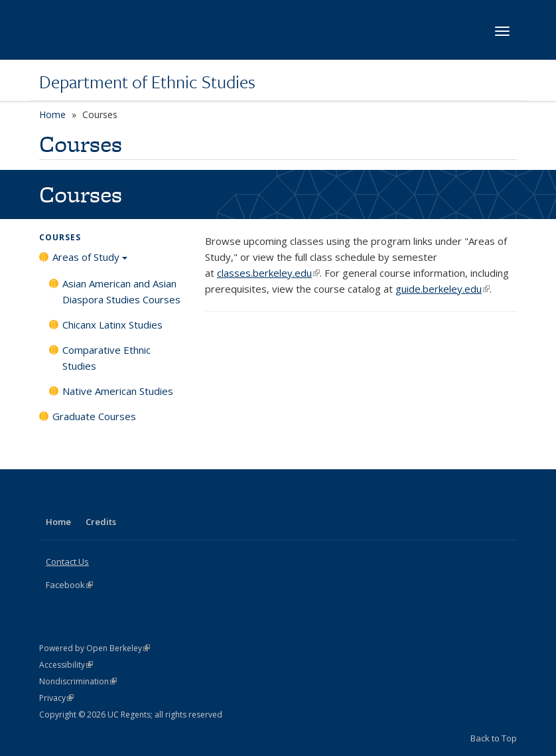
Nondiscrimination (78, 681)
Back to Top (494, 738)
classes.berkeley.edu (268, 273)
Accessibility (66, 665)
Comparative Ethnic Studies (106, 358)
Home (52, 114)
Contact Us (67, 562)
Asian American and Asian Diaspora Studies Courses (121, 291)
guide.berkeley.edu (443, 289)
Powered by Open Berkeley (95, 648)
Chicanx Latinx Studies (112, 325)
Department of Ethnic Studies (147, 82)
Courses (60, 237)
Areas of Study (90, 262)
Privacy (56, 698)
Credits (101, 522)
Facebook (69, 585)
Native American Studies (118, 391)
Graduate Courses (94, 416)
